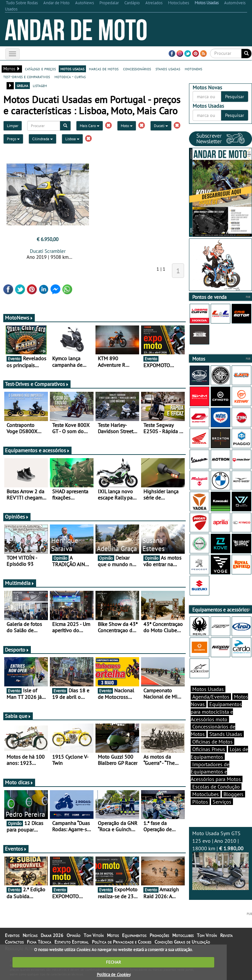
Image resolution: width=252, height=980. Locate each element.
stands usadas (168, 69)
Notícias (30, 935)
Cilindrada (42, 139)
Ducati (161, 126)
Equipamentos (134, 935)
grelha (22, 85)
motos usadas (72, 69)
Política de (114, 975)
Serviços (222, 802)
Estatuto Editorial (72, 942)
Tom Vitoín (94, 935)
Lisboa (72, 139)
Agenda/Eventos (211, 697)
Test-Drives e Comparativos (37, 384)
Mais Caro (90, 126)
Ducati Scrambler (48, 251)
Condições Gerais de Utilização (182, 942)
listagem (40, 85)
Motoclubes (206, 794)
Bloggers (233, 794)
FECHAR (114, 962)
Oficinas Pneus (209, 749)
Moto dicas (19, 782)
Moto (127, 126)
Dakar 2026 (52, 935)
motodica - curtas (70, 77)
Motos (113, 935)
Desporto (17, 650)
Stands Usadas (226, 734)
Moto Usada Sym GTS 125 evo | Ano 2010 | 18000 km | (220, 860)
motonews (193, 69)
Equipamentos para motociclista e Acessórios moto (216, 712)
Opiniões (17, 517)
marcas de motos (104, 69)
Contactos (14, 942)
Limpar (13, 126)
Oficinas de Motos (212, 742)
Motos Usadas (208, 689)
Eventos (16, 849)
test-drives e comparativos (27, 77)
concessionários (137, 69)
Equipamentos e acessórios (37, 450)
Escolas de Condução (216, 787)
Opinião (73, 935)
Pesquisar (235, 97)
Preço (13, 139)
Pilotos (200, 802)
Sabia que (18, 716)
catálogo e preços (40, 69)
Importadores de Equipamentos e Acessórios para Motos (216, 772)
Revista (226, 935)
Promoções (159, 935)
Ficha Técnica (39, 942)
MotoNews (19, 318)
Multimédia (20, 583)
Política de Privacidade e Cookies (122, 942)
